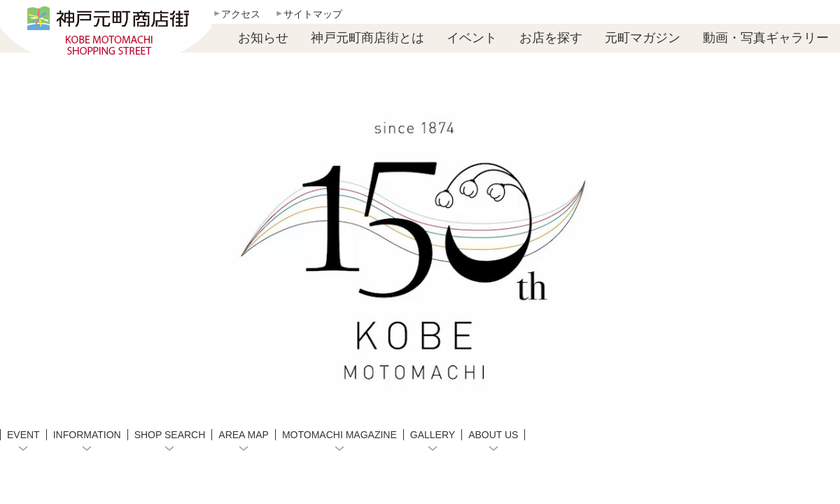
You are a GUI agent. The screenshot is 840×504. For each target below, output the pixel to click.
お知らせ (263, 38)
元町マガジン (643, 38)
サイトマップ (313, 14)
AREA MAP (244, 435)
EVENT (23, 435)
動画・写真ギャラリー (766, 38)
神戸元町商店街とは (367, 38)
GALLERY (433, 435)
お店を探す (551, 38)
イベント (472, 38)
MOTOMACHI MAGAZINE (339, 435)
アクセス (241, 14)
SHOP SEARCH (170, 435)
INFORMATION (87, 435)
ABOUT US (493, 435)
